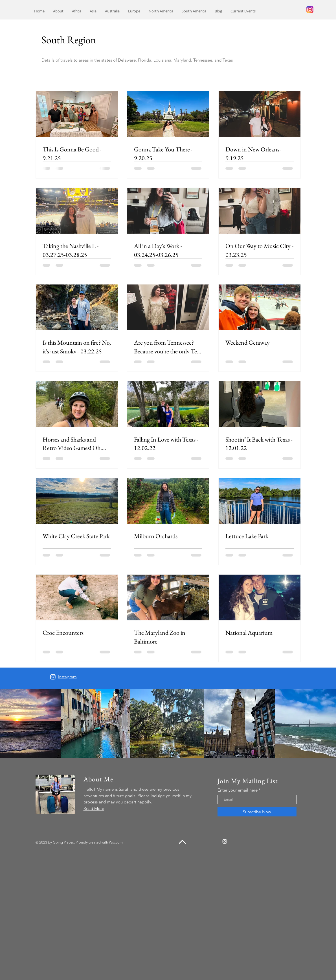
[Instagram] (53, 677)
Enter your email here (238, 790)
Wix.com (116, 842)
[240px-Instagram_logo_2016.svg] (310, 9)
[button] (77, 11)
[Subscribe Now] (257, 812)
